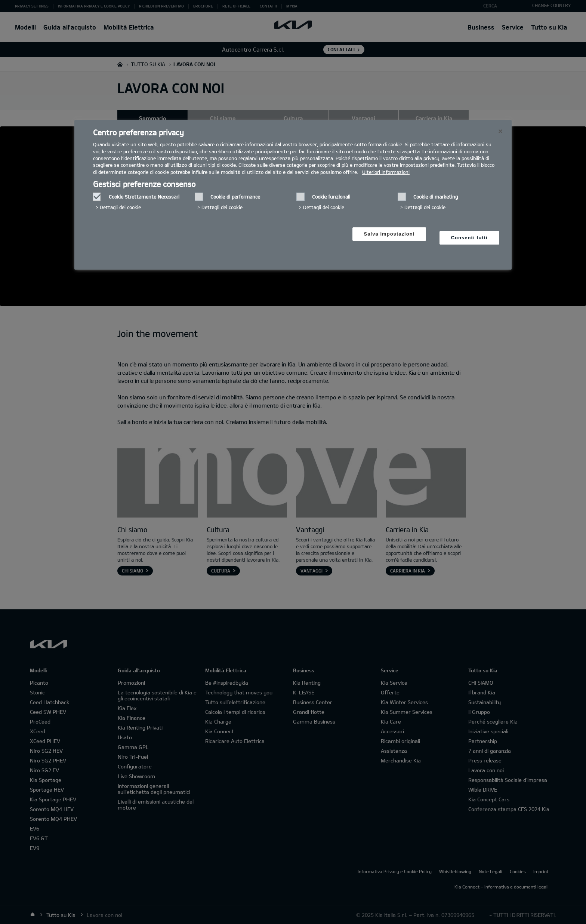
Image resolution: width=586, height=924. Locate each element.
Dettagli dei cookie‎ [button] (120, 207)
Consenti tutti (469, 238)
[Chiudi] (500, 131)
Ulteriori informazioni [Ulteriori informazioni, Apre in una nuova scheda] (386, 172)
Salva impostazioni (389, 234)
